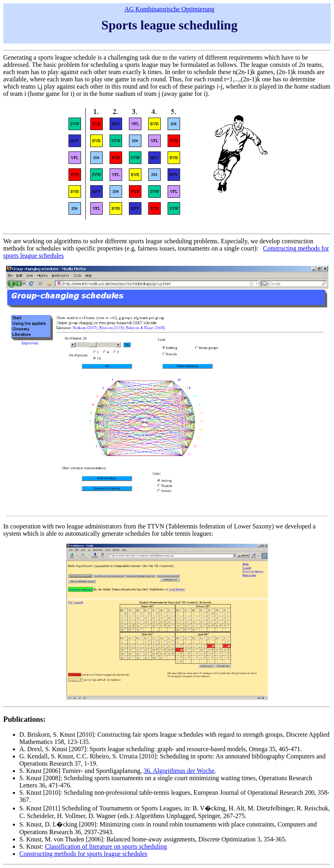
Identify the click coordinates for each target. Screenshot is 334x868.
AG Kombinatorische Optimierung (169, 9)
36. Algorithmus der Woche (179, 771)
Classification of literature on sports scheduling (106, 846)
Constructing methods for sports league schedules (83, 854)
